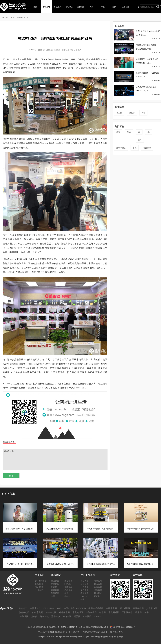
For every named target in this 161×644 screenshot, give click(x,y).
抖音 (66, 593)
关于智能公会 (41, 581)
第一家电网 (51, 612)
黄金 (143, 113)
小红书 (67, 596)
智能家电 (46, 7)
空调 (140, 140)
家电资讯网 (78, 612)
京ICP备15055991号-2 (69, 627)
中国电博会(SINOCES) (75, 608)
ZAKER (84, 596)
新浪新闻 (85, 584)
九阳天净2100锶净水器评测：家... (141, 564)
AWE (59, 608)
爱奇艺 (54, 587)
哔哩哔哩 (55, 590)
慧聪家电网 (24, 612)
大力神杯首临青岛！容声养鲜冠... (60, 529)
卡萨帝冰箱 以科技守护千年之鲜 (141, 529)
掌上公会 (125, 7)
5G (139, 132)
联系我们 (39, 584)
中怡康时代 (35, 608)
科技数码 (58, 7)
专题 (103, 7)
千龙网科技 (114, 612)
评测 (92, 7)
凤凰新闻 (98, 587)
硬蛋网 (77, 616)
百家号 (97, 596)
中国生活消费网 (96, 608)
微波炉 (132, 113)
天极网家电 (127, 612)
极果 (147, 612)
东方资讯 (85, 590)
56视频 (68, 584)
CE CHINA (49, 608)
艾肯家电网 (152, 608)
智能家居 (69, 7)
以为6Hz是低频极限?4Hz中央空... (101, 564)
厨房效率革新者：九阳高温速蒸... (101, 529)
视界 (114, 7)
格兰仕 (119, 113)
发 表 (11, 476)
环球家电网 (64, 612)
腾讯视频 (55, 581)
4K (148, 132)
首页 (35, 7)
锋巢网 (138, 612)
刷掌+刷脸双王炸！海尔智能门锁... (20, 529)
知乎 (83, 599)
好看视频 (68, 590)
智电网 (103, 612)
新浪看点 (98, 593)
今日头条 (85, 581)
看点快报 (85, 593)
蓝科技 (34, 616)
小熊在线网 (91, 612)
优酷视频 (55, 584)
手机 (135, 148)
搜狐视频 (68, 587)
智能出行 (80, 7)
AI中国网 (87, 616)
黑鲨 (118, 132)
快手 (53, 596)
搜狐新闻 (98, 590)
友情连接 (39, 590)
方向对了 (23, 608)
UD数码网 (24, 616)
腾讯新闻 (98, 584)
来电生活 (67, 616)
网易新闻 (98, 581)
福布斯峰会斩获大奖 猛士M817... (60, 564)
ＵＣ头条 (85, 587)
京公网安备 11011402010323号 (122, 627)
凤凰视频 (55, 593)
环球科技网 (125, 608)
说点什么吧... (55, 460)
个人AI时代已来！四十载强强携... (20, 564)
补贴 (129, 132)
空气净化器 (121, 148)
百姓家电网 (138, 608)
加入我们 (39, 587)
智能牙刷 (147, 148)
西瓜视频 (68, 581)
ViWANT (98, 616)
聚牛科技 (56, 616)
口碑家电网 (38, 612)
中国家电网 (111, 608)
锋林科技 (44, 616)
